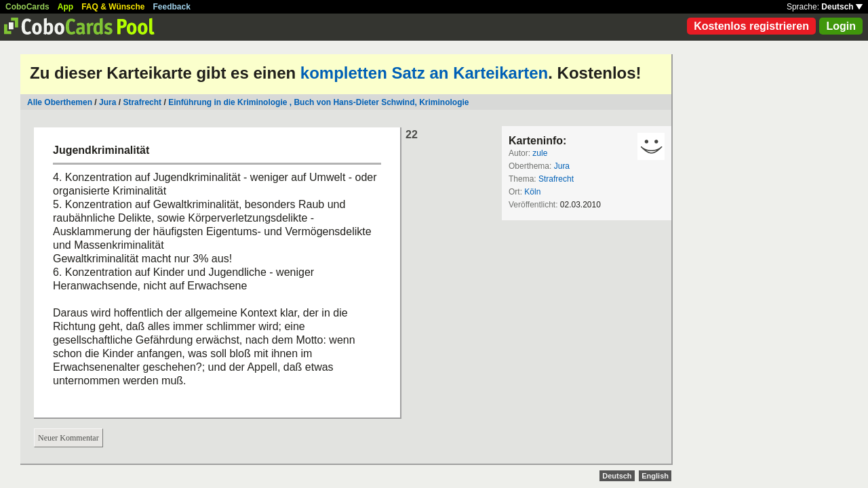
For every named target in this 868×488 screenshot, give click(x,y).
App (65, 7)
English (655, 476)
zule (540, 153)
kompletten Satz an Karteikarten (424, 73)
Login (841, 26)
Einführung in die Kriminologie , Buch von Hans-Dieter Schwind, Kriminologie (318, 102)
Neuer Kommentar (68, 438)
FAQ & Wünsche (113, 7)
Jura (107, 102)
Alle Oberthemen (60, 102)
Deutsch (842, 7)
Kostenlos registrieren (751, 26)
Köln (532, 192)
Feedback (172, 7)
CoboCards (27, 7)
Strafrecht (142, 102)
